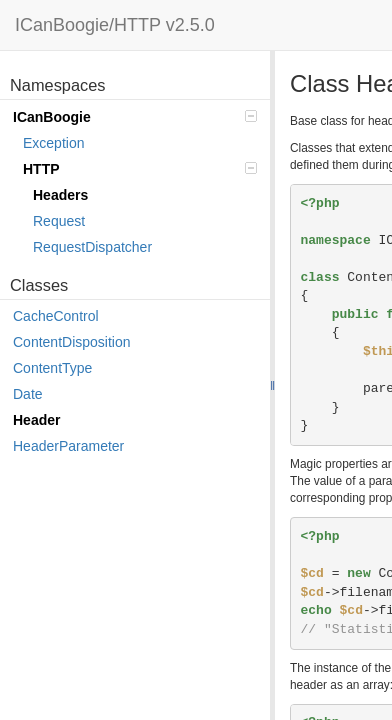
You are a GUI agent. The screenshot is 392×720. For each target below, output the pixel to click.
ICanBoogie (135, 117)
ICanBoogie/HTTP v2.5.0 (115, 25)
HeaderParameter (68, 446)
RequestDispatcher (92, 247)
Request (59, 221)
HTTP (140, 169)
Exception (53, 143)
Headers (60, 195)
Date (28, 394)
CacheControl (56, 316)
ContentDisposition (72, 342)
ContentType (52, 368)
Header (36, 420)
